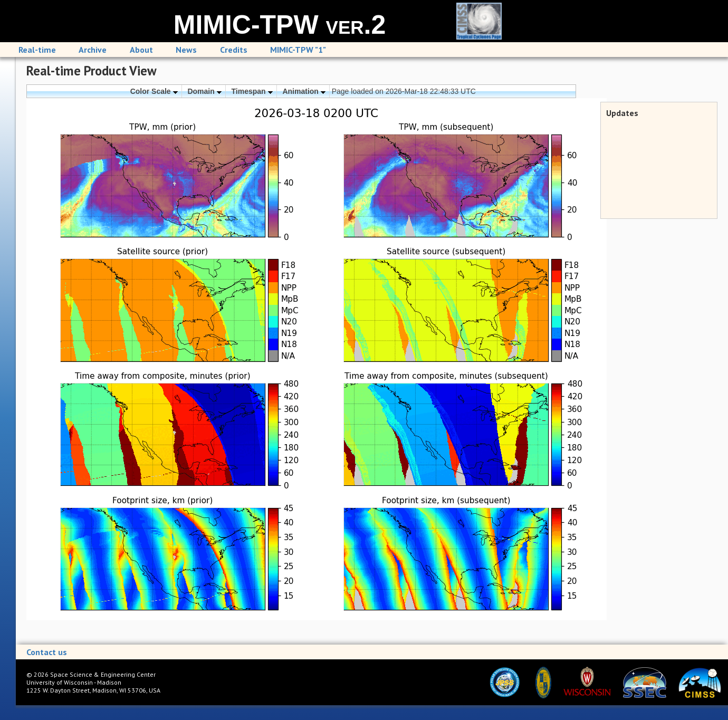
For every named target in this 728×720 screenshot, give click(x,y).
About (141, 50)
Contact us (47, 652)
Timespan (252, 91)
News (186, 50)
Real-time (37, 50)
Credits (234, 50)
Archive (93, 50)
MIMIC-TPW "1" (298, 50)
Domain (204, 91)
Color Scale (154, 91)
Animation (304, 91)
